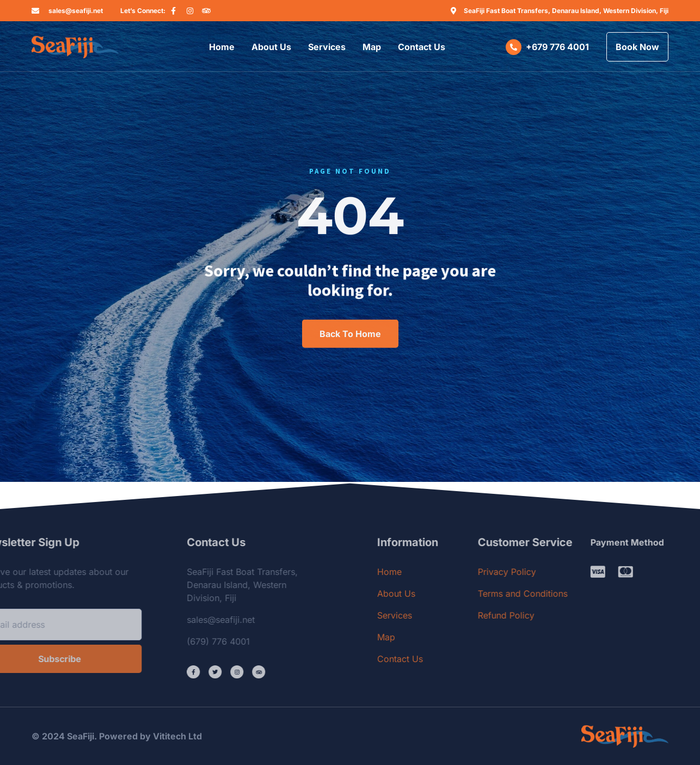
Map (372, 47)
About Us (271, 47)
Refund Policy (544, 615)
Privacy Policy (545, 572)
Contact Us (422, 47)
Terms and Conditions (561, 593)
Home (222, 47)
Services (327, 47)
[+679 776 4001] (514, 47)
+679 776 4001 (557, 47)
